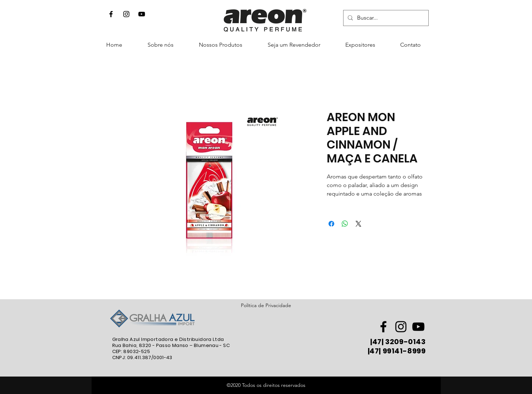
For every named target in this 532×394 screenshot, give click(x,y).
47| (378, 342)
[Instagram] (126, 14)
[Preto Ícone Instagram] (401, 327)
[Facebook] (111, 14)
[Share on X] (358, 224)
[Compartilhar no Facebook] (331, 224)
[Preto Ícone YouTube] (142, 14)
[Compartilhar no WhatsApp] (345, 224)
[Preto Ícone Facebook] (383, 327)
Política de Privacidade (266, 305)
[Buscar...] (385, 18)
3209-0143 (405, 342)
